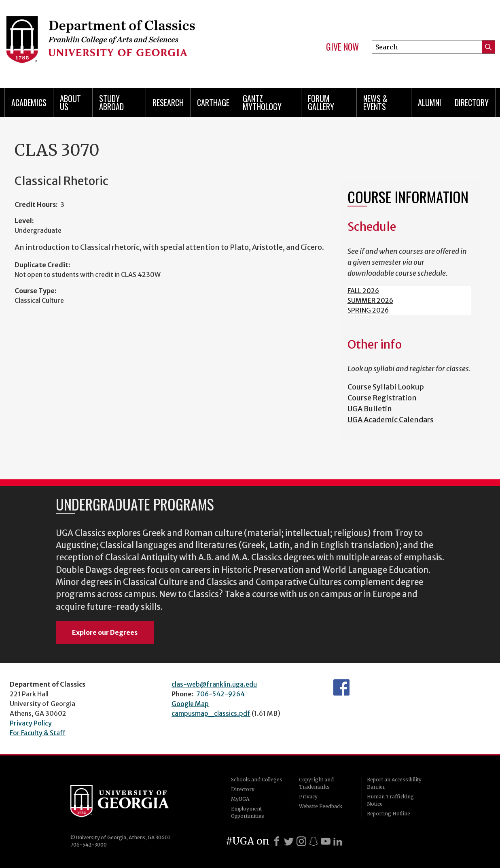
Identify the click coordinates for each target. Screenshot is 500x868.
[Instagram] (301, 841)
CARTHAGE (213, 102)
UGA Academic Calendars (391, 420)
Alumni (430, 102)
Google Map (190, 704)
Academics (29, 102)
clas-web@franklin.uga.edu (214, 684)
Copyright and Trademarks (316, 783)
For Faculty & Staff (38, 733)
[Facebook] (277, 841)
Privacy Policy (31, 723)
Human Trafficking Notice (390, 800)
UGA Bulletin (370, 409)
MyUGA (240, 799)
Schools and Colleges (257, 780)
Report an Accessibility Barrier (394, 783)
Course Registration (382, 398)
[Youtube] (326, 841)
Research (168, 102)
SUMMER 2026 (370, 300)
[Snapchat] (314, 841)
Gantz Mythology (262, 102)
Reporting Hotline (389, 814)
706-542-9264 (220, 694)
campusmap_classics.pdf (211, 713)
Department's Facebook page (341, 687)
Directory (472, 102)
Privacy (308, 797)
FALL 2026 (363, 291)
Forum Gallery (321, 102)
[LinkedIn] (338, 841)
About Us (70, 102)
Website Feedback (321, 806)
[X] (289, 841)
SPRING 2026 (368, 310)
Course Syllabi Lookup (386, 387)
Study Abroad (111, 102)
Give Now (342, 47)
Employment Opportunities (248, 812)
